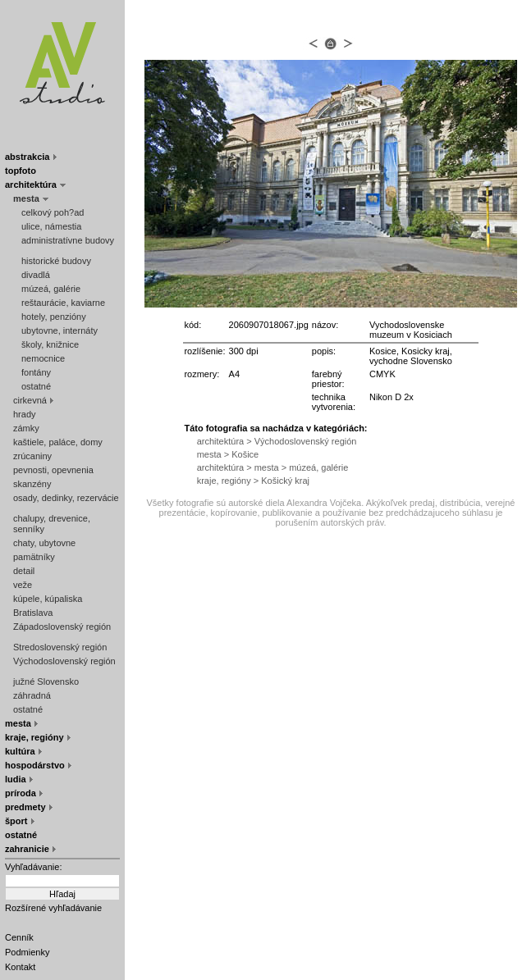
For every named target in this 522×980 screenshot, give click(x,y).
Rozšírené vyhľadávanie (53, 908)
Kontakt (20, 967)
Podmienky (27, 952)
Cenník (19, 937)
